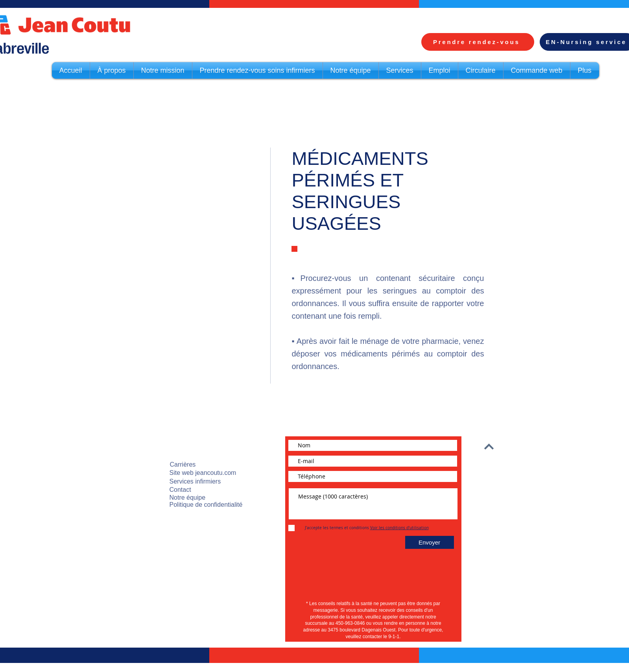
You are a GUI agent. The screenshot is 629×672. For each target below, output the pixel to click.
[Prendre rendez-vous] (478, 42)
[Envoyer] (430, 542)
